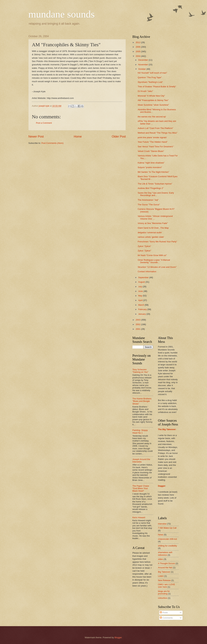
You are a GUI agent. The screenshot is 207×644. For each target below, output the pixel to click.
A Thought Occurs (166, 563)
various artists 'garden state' (151, 237)
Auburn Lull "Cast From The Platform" (155, 128)
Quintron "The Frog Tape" (150, 77)
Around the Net (165, 568)
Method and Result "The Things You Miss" (157, 133)
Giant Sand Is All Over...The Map (153, 228)
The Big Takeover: (167, 429)
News (161, 535)
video (161, 559)
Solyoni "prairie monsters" (150, 167)
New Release (164, 580)
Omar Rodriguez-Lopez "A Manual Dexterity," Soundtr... (154, 261)
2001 (138, 329)
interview (162, 524)
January (142, 314)
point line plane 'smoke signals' (152, 137)
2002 (138, 324)
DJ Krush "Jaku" (145, 91)
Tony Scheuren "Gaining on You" (140, 371)
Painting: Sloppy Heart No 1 (140, 431)
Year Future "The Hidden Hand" (153, 142)
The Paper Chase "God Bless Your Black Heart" (141, 488)
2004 (138, 56)
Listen (161, 576)
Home (78, 137)
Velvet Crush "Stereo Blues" (151, 151)
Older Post (119, 137)
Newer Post (36, 137)
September (144, 277)
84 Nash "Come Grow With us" (152, 255)
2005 (138, 51)
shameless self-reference (165, 554)
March (141, 305)
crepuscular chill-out (167, 539)
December (143, 60)
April (141, 300)
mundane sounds (62, 14)
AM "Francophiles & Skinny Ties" (153, 100)
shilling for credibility (167, 546)
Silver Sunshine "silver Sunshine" (153, 105)
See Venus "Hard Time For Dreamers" (156, 147)
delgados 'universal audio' (150, 232)
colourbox (163, 598)
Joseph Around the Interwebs (141, 461)
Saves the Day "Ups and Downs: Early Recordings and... (156, 194)
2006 (138, 47)
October (142, 69)
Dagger (162, 486)
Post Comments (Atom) (52, 143)
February (143, 309)
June (141, 291)
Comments (166, 618)
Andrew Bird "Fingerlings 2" (151, 188)
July (140, 287)
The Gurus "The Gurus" (149, 205)
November (143, 65)
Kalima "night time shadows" (151, 163)
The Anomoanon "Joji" (148, 200)
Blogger (118, 637)
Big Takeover (164, 572)
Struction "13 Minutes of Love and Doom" (157, 267)
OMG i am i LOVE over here (166, 586)
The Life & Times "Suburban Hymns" (155, 184)
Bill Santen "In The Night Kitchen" (153, 172)
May (140, 296)
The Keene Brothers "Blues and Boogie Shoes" (142, 401)
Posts (164, 613)
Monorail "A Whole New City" (151, 96)
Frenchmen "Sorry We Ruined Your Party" (157, 242)
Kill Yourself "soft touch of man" (152, 73)
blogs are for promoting (164, 592)
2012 (138, 42)
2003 (138, 320)
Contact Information (147, 272)
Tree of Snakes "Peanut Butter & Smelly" (157, 87)
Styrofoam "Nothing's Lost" (150, 82)
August (142, 282)
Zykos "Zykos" (144, 246)
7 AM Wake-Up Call (167, 528)
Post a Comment (44, 123)
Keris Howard (139, 517)
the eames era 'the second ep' (152, 117)
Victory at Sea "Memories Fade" (153, 223)
